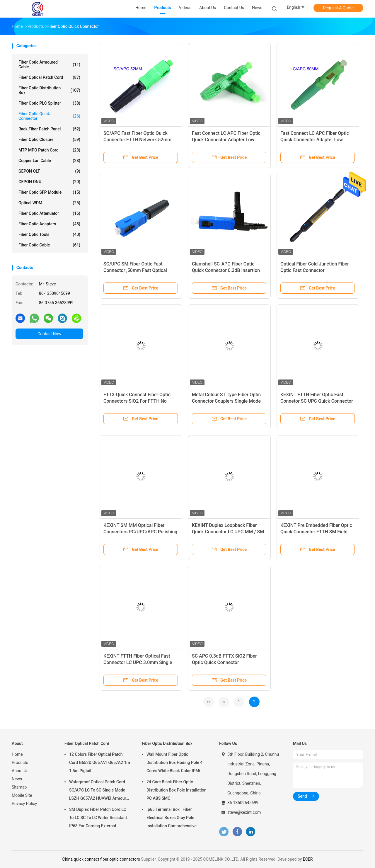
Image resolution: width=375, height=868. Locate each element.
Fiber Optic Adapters (49, 224)
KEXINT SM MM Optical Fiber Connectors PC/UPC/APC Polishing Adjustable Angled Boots (140, 532)
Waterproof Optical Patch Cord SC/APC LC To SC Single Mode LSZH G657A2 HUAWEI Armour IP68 (98, 791)
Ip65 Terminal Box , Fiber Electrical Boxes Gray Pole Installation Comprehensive (172, 818)
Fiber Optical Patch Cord (49, 77)
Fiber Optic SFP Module (49, 192)
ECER (308, 859)
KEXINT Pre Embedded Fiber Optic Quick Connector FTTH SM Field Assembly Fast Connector (316, 532)
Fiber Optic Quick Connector (49, 116)
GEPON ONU (49, 182)
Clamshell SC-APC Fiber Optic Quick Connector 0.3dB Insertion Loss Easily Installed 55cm (226, 270)
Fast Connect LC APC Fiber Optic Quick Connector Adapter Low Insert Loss (226, 140)
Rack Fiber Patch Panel (49, 129)
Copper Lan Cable (49, 161)
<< (209, 702)
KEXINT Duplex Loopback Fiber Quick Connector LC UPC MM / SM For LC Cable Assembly (228, 532)
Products (20, 763)
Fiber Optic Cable (49, 245)
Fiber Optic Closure (49, 139)
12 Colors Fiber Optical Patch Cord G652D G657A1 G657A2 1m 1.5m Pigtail (100, 763)
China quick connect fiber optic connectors (101, 859)
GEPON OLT (49, 171)
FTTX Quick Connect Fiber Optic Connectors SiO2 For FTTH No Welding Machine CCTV (137, 401)
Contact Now (49, 334)
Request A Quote (338, 8)
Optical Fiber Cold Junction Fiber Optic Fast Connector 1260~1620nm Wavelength (315, 270)
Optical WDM (49, 203)
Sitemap (19, 787)
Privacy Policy (24, 804)
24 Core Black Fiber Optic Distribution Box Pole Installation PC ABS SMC (177, 790)
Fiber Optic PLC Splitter (49, 103)
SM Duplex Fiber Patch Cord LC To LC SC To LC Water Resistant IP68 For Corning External (98, 818)
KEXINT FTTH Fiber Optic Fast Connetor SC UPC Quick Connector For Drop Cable (317, 401)
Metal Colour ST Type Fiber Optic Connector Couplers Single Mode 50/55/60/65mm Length (226, 401)
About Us (20, 771)
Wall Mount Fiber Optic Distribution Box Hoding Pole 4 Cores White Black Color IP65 (174, 763)
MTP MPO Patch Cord (49, 150)
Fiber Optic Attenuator (49, 213)
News (17, 779)
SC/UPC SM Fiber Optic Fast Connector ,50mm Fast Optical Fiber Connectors (135, 270)
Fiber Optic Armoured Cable (49, 64)
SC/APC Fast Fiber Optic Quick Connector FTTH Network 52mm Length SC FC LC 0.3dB (137, 140)
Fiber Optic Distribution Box (49, 90)
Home (17, 754)
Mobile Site (22, 795)
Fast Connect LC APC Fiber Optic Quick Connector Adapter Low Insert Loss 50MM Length (315, 140)
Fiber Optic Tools (49, 234)
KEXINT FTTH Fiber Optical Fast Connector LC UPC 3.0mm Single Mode (138, 662)
